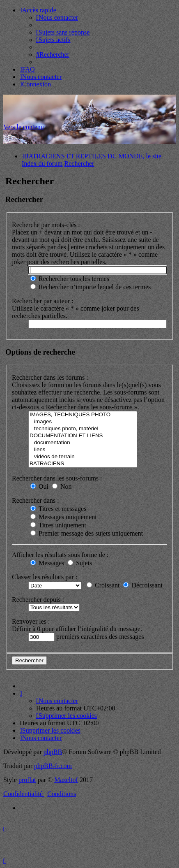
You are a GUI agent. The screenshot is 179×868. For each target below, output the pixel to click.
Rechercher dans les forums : (50, 377)
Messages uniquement (64, 517)
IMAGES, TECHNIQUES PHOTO (83, 415)
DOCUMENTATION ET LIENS (83, 436)
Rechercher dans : (36, 500)
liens (83, 450)
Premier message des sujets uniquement (87, 533)
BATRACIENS (83, 464)
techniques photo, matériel (83, 429)
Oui (39, 486)
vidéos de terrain (83, 457)
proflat (27, 780)
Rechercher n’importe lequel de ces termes (91, 287)
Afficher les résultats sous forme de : (60, 555)
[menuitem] (57, 17)
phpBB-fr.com (53, 766)
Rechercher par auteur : (43, 301)
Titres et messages (58, 509)
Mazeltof (66, 780)
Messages (47, 563)
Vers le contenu (24, 127)
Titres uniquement (58, 525)
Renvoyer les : (31, 621)
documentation (83, 443)
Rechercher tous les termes (70, 279)
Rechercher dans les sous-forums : (57, 478)
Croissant (103, 585)
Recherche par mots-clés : (46, 225)
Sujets (80, 563)
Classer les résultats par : (45, 577)
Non (62, 486)
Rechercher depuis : (38, 600)
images (83, 422)
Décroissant (143, 585)
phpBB (53, 752)
